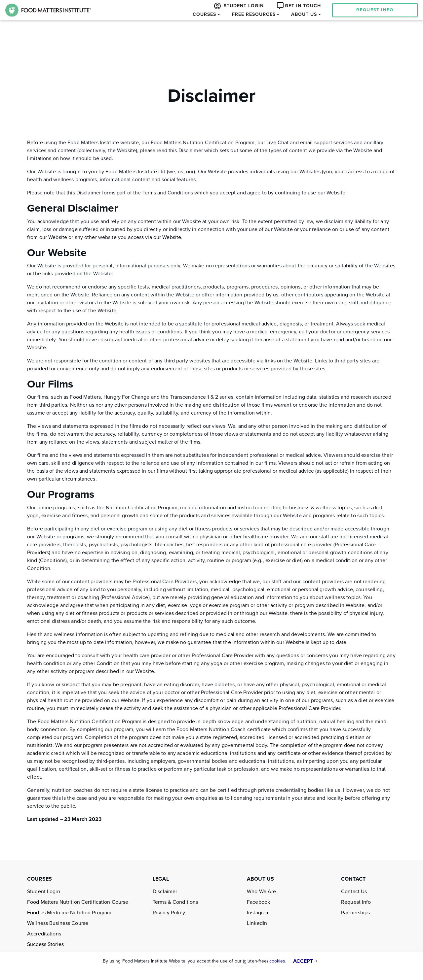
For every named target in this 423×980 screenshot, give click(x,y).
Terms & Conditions (175, 902)
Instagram (258, 913)
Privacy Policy (169, 913)
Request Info (356, 902)
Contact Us (354, 892)
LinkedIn (257, 923)
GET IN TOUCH (298, 6)
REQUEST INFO (375, 10)
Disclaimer (165, 892)
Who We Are (261, 892)
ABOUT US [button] (304, 14)
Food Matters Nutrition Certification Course (78, 902)
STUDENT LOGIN (238, 6)
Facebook (258, 902)
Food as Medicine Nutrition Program (69, 913)
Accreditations (44, 934)
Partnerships (356, 913)
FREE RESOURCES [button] (254, 14)
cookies (277, 961)
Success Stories (45, 944)
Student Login (44, 892)
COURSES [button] (204, 14)
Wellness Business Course (58, 923)
